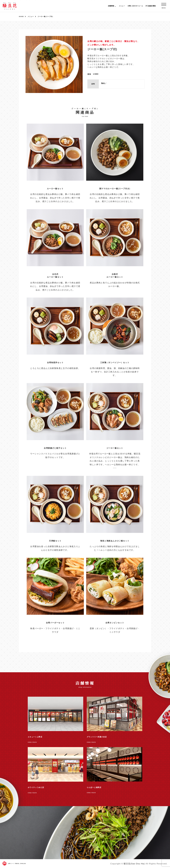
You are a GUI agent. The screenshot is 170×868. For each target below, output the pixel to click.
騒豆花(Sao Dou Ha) (134, 864)
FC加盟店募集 (151, 6)
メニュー (122, 6)
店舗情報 (111, 6)
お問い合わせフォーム (135, 6)
